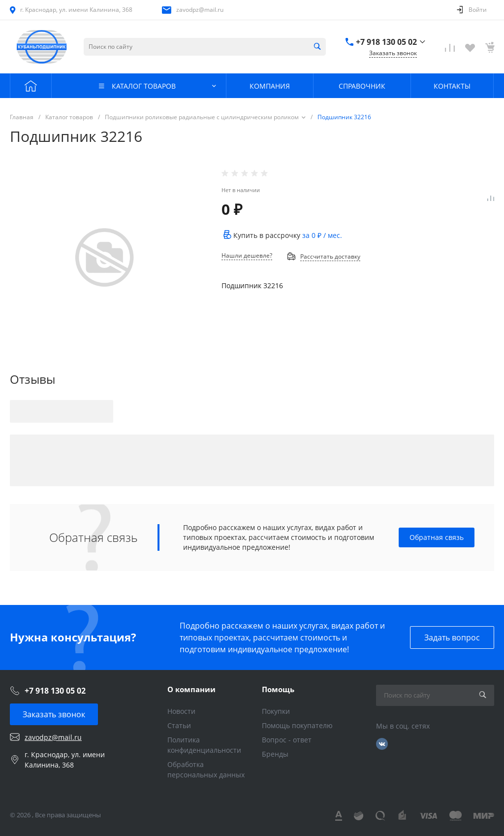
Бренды (275, 754)
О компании (191, 689)
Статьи (179, 725)
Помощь (278, 689)
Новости (181, 711)
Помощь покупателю (297, 725)
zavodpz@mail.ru (200, 10)
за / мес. (322, 235)
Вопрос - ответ (287, 740)
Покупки (276, 711)
